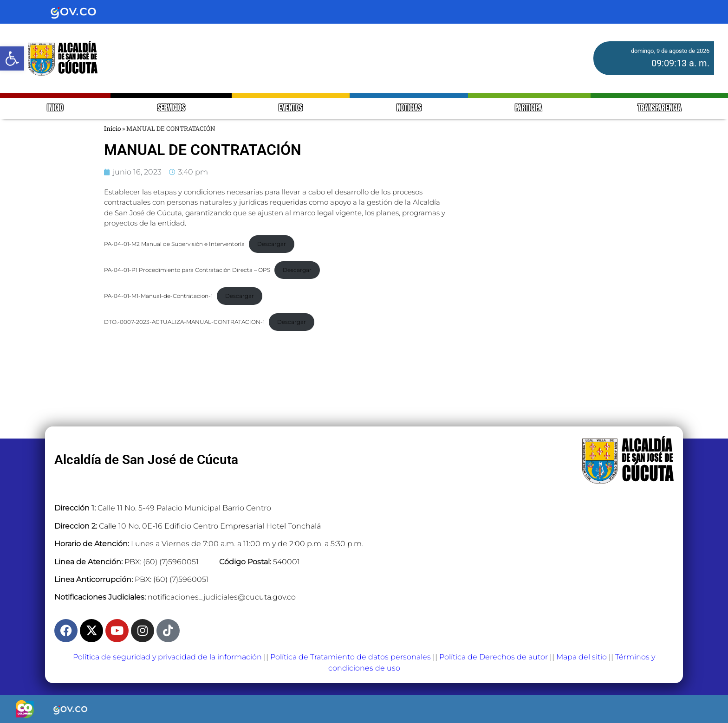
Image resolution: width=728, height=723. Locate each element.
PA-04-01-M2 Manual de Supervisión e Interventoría (174, 244)
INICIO (55, 108)
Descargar (272, 244)
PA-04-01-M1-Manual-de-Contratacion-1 (158, 296)
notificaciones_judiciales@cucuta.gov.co (222, 597)
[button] (12, 58)
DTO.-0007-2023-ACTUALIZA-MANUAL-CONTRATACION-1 (184, 322)
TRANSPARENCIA (659, 108)
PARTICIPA (529, 108)
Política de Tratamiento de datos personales (351, 657)
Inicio (112, 129)
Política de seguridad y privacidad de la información (167, 657)
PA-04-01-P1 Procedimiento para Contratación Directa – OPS (187, 270)
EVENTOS (290, 108)
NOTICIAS (409, 108)
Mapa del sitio (582, 657)
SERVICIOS (171, 108)
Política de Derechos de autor (494, 657)
